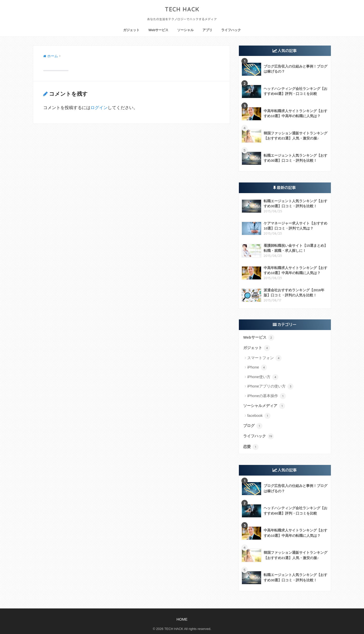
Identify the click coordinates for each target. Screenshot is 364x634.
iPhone (257, 367)
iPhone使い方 (263, 377)
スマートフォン (264, 358)
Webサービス (158, 30)
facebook (259, 416)
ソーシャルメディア (264, 406)
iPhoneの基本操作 (267, 396)
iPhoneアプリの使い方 (270, 386)
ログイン (99, 108)
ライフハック (231, 30)
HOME (182, 619)
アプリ (207, 30)
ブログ (253, 426)
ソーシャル (185, 30)
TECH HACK (182, 9)
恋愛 (251, 447)
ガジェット (131, 30)
